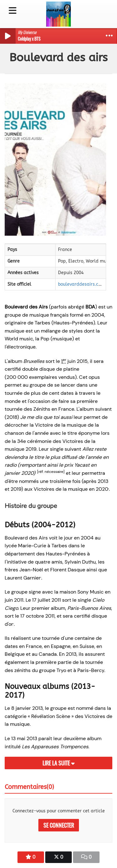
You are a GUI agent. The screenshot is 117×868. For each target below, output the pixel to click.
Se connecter (59, 825)
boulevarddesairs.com (81, 284)
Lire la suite (58, 763)
